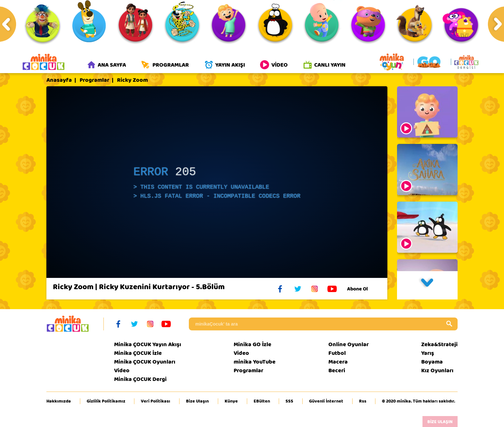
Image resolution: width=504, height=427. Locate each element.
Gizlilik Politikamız (106, 401)
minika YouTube (255, 362)
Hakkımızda (59, 401)
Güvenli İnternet (326, 401)
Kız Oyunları (437, 370)
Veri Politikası (155, 401)
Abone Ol (362, 289)
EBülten (262, 401)
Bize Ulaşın (197, 401)
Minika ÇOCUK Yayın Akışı (148, 344)
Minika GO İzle (252, 344)
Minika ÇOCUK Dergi (140, 379)
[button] (427, 285)
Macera (338, 362)
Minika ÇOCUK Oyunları (145, 362)
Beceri (337, 370)
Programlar (94, 80)
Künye (231, 401)
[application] (217, 182)
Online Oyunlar (349, 344)
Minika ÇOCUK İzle (138, 353)
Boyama (432, 362)
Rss (363, 401)
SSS (289, 401)
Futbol (337, 353)
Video (122, 370)
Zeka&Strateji (439, 344)
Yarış (428, 353)
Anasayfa (59, 80)
